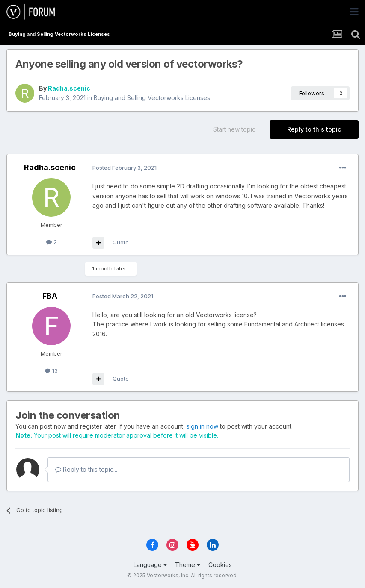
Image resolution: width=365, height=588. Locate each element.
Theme (188, 565)
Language (150, 565)
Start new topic (234, 129)
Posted (125, 168)
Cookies (220, 565)
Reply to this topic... (86, 469)
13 (51, 370)
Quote (121, 242)
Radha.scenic (69, 88)
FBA (50, 296)
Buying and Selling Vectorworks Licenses (152, 98)
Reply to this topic (314, 129)
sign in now (202, 426)
